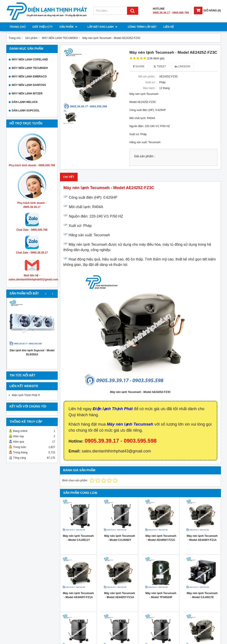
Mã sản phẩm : (147, 77)
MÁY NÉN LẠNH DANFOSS (29, 85)
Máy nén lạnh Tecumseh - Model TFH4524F (161, 595)
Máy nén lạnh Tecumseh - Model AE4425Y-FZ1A (120, 595)
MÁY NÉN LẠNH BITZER (27, 94)
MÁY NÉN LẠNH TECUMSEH (30, 68)
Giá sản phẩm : (145, 156)
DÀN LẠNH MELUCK (25, 102)
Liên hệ (161, 27)
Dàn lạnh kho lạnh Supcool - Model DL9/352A (32, 352)
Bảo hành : (150, 88)
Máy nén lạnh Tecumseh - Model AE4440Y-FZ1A (202, 538)
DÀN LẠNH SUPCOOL (26, 111)
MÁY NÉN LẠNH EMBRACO (29, 77)
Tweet (160, 66)
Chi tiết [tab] (69, 177)
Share (139, 66)
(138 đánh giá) (156, 58)
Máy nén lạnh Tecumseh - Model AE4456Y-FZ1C (161, 538)
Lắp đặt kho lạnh (99, 27)
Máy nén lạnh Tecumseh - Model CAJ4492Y (120, 538)
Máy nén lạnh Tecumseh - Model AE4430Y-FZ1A (78, 595)
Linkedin (183, 66)
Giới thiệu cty (43, 27)
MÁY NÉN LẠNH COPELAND (30, 60)
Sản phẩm (68, 27)
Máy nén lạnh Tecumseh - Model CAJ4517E (202, 595)
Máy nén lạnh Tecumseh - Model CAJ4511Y (78, 538)
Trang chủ (18, 27)
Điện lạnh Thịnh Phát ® (26, 395)
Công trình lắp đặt (135, 27)
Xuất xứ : (151, 82)
